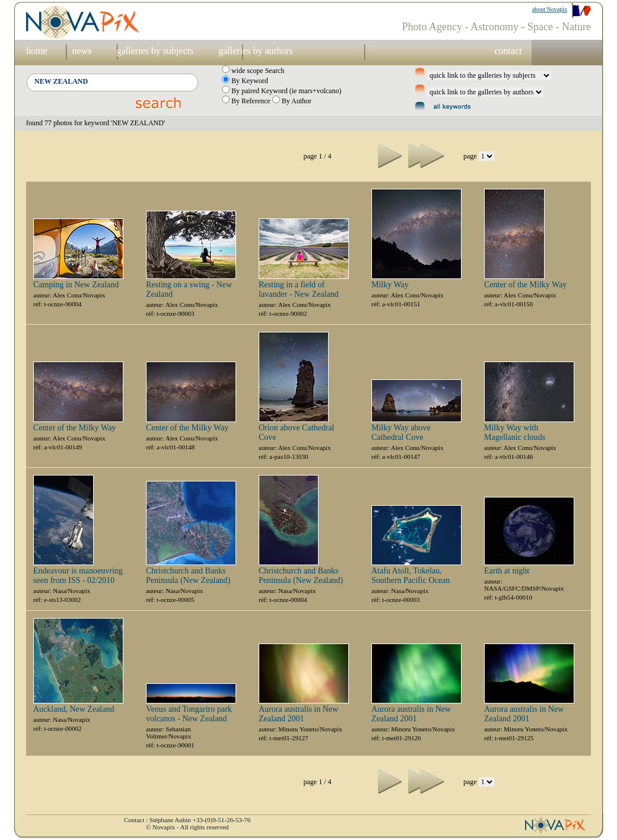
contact (508, 51)
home (37, 51)
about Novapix (550, 9)
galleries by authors (255, 51)
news (82, 51)
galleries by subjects (155, 51)
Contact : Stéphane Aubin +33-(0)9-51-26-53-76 (187, 820)
